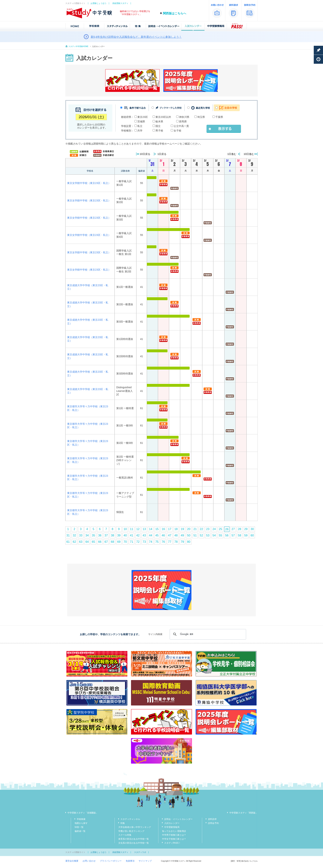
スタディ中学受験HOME (78, 46)
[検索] (207, 634)
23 (208, 529)
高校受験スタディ (120, 3)
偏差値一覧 (80, 831)
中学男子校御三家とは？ (174, 835)
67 (106, 542)
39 (119, 535)
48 (176, 535)
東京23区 (143, 117)
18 (176, 529)
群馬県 (183, 121)
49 (182, 535)
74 (151, 542)
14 (151, 529)
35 (93, 535)
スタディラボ (140, 852)
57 (233, 535)
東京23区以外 (163, 117)
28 (240, 529)
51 (195, 535)
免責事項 (130, 861)
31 (68, 535)
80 (189, 542)
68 (113, 542)
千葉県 (219, 117)
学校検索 (81, 819)
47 (170, 535)
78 (176, 542)
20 (189, 529)
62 (74, 542)
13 (144, 529)
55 (220, 535)
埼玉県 (201, 117)
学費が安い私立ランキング (131, 831)
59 (246, 535)
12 (138, 529)
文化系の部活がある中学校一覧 (134, 843)
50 (189, 535)
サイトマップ (145, 861)
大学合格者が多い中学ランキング (135, 827)
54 (214, 535)
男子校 (159, 131)
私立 (140, 126)
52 (201, 535)
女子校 (177, 131)
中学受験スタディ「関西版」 (244, 813)
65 (93, 542)
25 (220, 529)
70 (125, 542)
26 (227, 529)
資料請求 (212, 819)
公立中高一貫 (181, 126)
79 (182, 542)
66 (100, 542)
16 (163, 529)
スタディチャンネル (130, 819)
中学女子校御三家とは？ (174, 839)
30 (252, 529)
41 (132, 535)
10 (125, 529)
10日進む (249, 154)
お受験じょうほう (99, 3)
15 (157, 529)
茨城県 (141, 121)
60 (252, 535)
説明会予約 (213, 823)
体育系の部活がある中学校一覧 (134, 839)
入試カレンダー (172, 823)
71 (132, 542)
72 (138, 542)
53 (208, 535)
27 (233, 529)
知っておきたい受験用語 (174, 831)
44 (151, 535)
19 (182, 529)
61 (68, 542)
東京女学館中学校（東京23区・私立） (89, 183)
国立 (158, 126)
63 (81, 542)
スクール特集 (125, 835)
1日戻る (162, 154)
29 (246, 529)
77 (170, 542)
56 (227, 535)
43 (144, 535)
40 (125, 535)
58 (240, 535)
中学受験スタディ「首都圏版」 (83, 813)
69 (119, 542)
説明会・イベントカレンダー (178, 819)
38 (113, 535)
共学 (140, 131)
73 (144, 542)
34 (87, 535)
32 (74, 535)
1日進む (232, 154)
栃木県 (159, 121)
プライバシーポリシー (111, 861)
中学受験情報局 (172, 827)
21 (195, 529)
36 (100, 535)
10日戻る (145, 154)
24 (214, 529)
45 (157, 535)
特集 (123, 823)
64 (87, 542)
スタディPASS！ (172, 843)
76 (163, 542)
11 (132, 529)
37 (106, 535)
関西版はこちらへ (175, 13)
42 (138, 535)
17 (170, 529)
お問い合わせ (89, 861)
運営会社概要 (72, 861)
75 (157, 542)
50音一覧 (79, 827)
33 (81, 535)
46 (163, 535)
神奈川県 (184, 117)
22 (201, 529)
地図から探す (81, 823)
